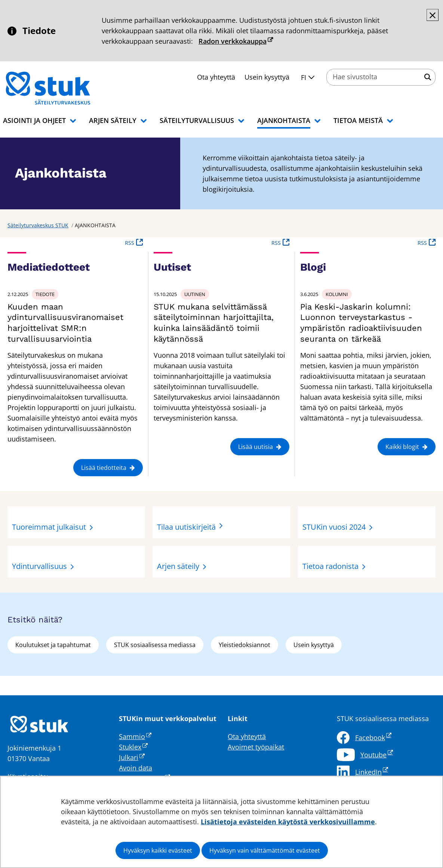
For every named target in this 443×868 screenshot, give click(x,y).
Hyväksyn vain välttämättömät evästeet (265, 850)
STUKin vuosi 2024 (334, 527)
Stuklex (133, 747)
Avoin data (136, 768)
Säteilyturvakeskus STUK (38, 225)
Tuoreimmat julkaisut (49, 527)
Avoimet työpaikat (256, 747)
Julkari (132, 757)
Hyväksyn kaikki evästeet (158, 850)
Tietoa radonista (330, 566)
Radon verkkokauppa (236, 41)
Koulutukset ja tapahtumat (53, 645)
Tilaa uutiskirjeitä (219, 527)
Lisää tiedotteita (108, 468)
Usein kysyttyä (267, 77)
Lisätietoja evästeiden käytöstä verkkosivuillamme (288, 822)
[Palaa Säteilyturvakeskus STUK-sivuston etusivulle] (67, 88)
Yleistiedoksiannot (244, 645)
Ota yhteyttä (216, 77)
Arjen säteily (178, 566)
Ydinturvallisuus (39, 566)
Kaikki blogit (407, 447)
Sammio (135, 736)
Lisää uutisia (260, 447)
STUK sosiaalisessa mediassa (155, 645)
